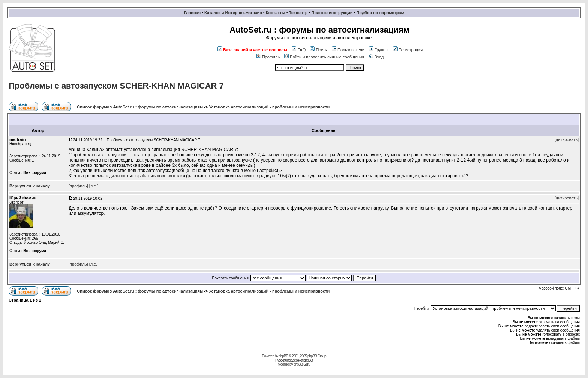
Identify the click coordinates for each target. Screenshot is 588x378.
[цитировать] (567, 139)
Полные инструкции (332, 13)
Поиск (319, 50)
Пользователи (348, 50)
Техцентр (298, 13)
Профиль (268, 57)
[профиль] (78, 186)
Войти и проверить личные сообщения (324, 57)
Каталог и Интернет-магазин (233, 13)
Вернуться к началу (30, 186)
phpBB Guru (302, 364)
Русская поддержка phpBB (294, 360)
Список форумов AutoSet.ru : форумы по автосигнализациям (140, 107)
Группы (379, 50)
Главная (192, 13)
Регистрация (408, 50)
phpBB (283, 356)
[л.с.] (94, 186)
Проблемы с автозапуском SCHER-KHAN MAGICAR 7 (116, 86)
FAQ (299, 50)
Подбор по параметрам (380, 13)
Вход (376, 57)
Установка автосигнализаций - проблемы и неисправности (269, 107)
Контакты (276, 13)
